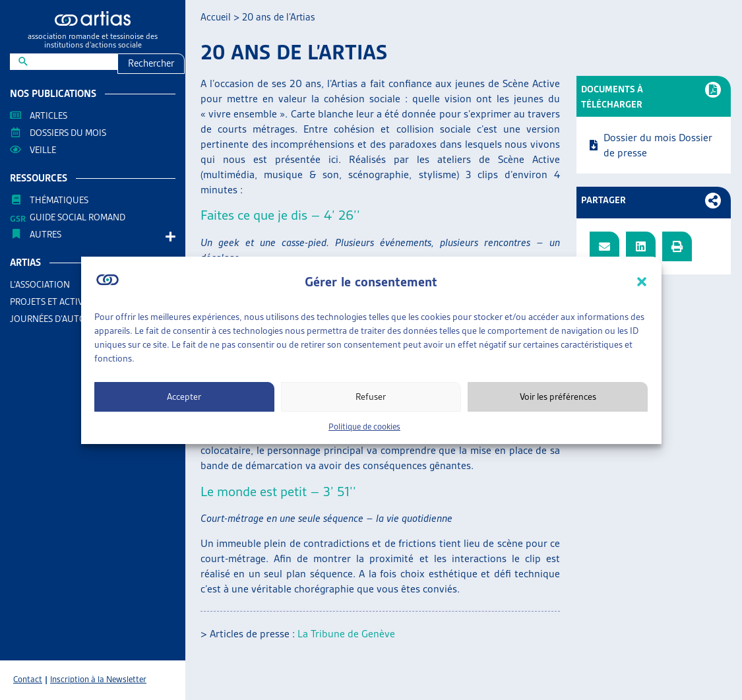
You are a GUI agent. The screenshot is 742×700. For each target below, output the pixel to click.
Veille (43, 150)
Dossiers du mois (68, 133)
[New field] (73, 61)
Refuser (371, 397)
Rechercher (151, 63)
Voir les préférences (558, 397)
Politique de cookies (364, 427)
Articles (48, 115)
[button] (642, 282)
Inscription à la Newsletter (98, 679)
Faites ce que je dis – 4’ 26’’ (280, 215)
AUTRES (49, 234)
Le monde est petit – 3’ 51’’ (278, 491)
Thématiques (59, 200)
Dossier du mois (640, 138)
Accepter (184, 397)
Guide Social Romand (77, 217)
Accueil (216, 17)
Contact (28, 679)
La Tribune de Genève (346, 634)
